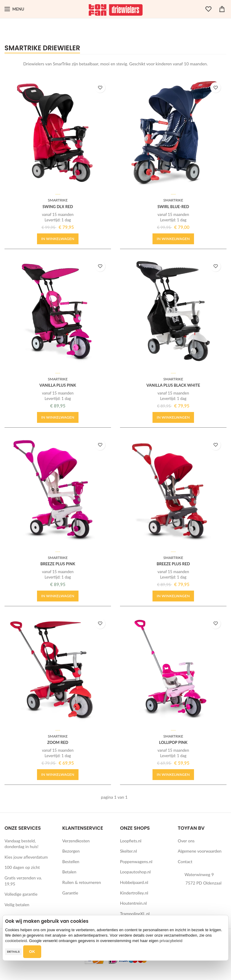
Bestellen (71, 861)
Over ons (186, 841)
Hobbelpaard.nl (134, 882)
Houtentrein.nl (133, 903)
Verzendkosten (76, 841)
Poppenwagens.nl (136, 861)
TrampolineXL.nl (135, 914)
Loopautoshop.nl (135, 872)
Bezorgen (71, 851)
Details (13, 952)
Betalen (69, 872)
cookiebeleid (16, 941)
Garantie (70, 893)
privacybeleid (171, 941)
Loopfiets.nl (131, 841)
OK (32, 952)
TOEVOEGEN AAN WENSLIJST (101, 87)
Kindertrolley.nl (134, 893)
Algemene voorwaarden (200, 851)
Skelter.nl (128, 851)
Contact (185, 861)
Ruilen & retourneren (82, 882)
